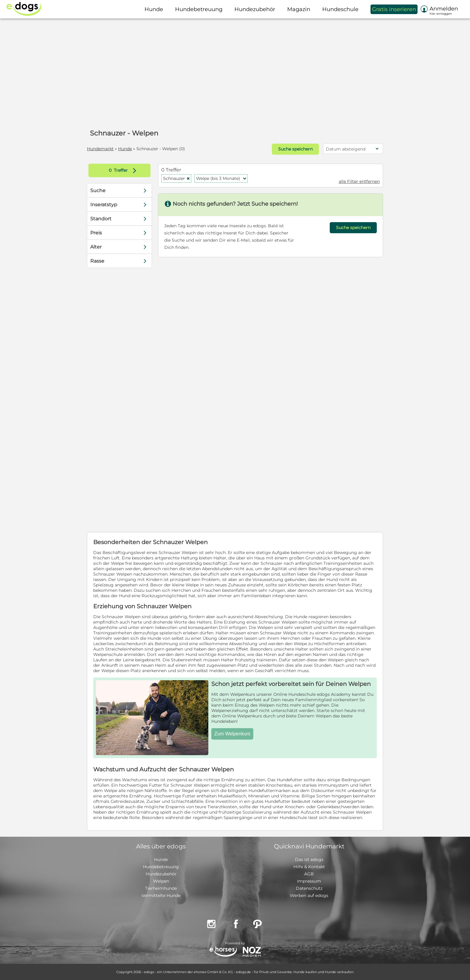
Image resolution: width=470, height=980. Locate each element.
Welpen (161, 881)
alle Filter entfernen (359, 181)
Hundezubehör (161, 874)
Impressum (309, 881)
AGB (309, 874)
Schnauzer (177, 178)
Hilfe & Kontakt (309, 867)
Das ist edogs (309, 859)
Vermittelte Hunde (161, 895)
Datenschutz (309, 888)
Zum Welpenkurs (232, 734)
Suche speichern (295, 149)
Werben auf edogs (309, 895)
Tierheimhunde (161, 888)
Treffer (124, 170)
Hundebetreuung (161, 867)
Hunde (125, 149)
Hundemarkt (100, 149)
